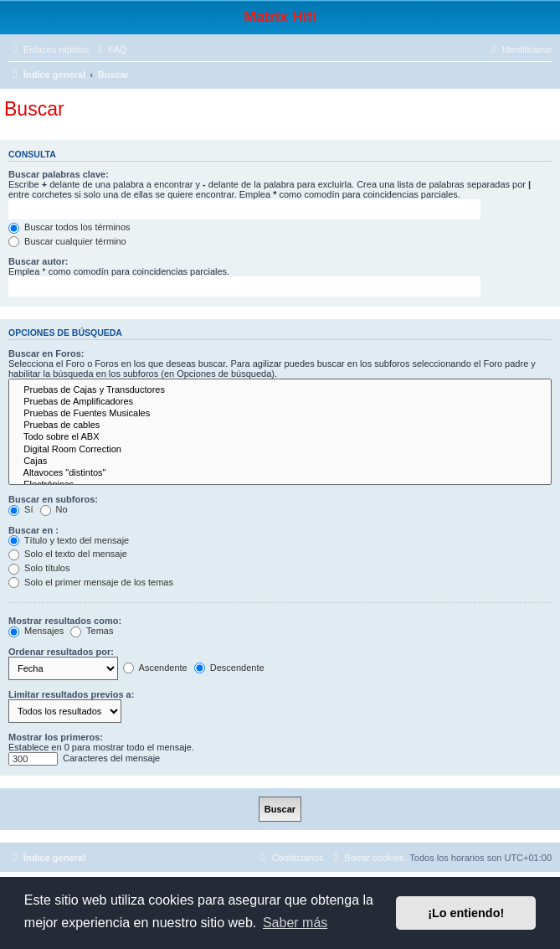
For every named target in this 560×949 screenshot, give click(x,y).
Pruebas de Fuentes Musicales (280, 414)
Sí (21, 509)
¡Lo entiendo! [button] (466, 913)
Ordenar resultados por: (61, 652)
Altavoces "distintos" (280, 473)
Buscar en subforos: (53, 499)
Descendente (229, 668)
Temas (92, 631)
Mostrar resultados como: (65, 621)
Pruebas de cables (280, 426)
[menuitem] (110, 49)
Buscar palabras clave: (59, 174)
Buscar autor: (39, 261)
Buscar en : (33, 530)
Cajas (280, 462)
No (54, 509)
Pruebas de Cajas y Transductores (280, 390)
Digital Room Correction (280, 450)
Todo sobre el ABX (280, 437)
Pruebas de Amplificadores (280, 402)
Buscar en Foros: (46, 353)
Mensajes (36, 631)
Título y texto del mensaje (69, 540)
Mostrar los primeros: (56, 737)
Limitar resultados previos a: (71, 694)
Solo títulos (39, 568)
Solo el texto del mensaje (68, 554)
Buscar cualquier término (67, 241)
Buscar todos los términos (69, 227)
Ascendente (155, 668)
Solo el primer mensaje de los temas (91, 582)
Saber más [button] (295, 923)
